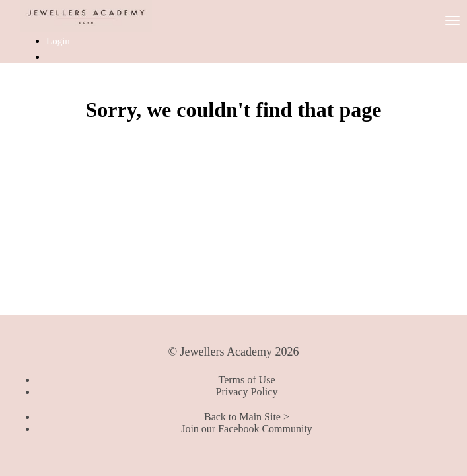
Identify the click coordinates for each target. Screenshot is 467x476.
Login (58, 41)
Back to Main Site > (247, 417)
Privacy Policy (247, 392)
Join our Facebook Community (247, 429)
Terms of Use (247, 380)
